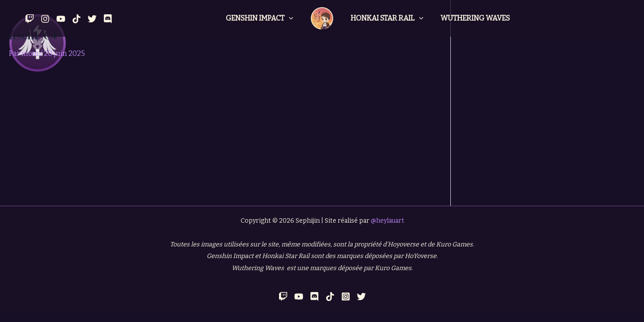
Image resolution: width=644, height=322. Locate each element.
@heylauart (387, 221)
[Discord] (108, 19)
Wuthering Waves (471, 18)
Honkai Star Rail (386, 18)
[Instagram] (45, 19)
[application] (290, 18)
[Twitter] (92, 19)
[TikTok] (330, 297)
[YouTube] (61, 19)
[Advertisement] (225, 139)
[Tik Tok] (76, 19)
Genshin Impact (261, 18)
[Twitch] (30, 19)
